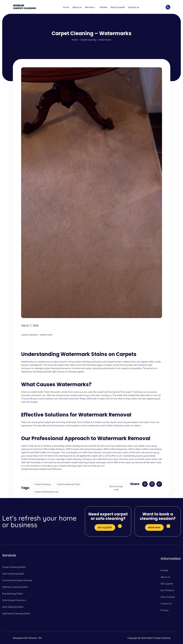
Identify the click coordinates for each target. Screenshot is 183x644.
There (24, 422)
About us (77, 7)
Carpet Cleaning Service (46, 492)
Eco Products (167, 590)
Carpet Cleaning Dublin (14, 567)
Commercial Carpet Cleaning (17, 580)
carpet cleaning (82, 362)
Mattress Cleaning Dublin (15, 587)
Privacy (164, 610)
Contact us (134, 7)
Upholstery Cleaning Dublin (16, 613)
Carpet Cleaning (42, 484)
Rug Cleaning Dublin (13, 594)
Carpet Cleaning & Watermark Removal (41, 469)
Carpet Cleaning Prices (68, 484)
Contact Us (166, 603)
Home (66, 7)
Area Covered (118, 7)
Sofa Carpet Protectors (14, 600)
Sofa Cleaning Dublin (13, 607)
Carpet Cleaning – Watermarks (37, 335)
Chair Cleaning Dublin (13, 574)
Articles (104, 7)
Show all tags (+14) (116, 488)
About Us (165, 577)
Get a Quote (167, 584)
